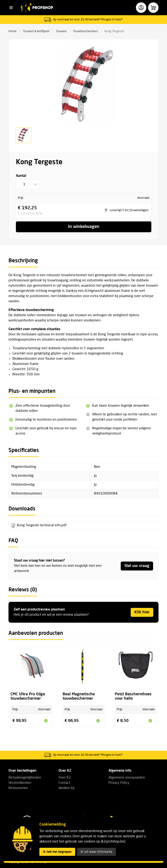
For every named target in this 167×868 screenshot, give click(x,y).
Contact (64, 783)
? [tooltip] (106, 211)
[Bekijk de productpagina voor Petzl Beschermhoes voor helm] (136, 669)
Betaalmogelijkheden (25, 778)
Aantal (21, 176)
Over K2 (65, 778)
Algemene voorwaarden (127, 778)
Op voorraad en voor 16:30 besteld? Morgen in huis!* (88, 20)
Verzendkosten (20, 783)
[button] (11, 8)
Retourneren (18, 788)
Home (13, 31)
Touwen (61, 31)
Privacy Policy (119, 783)
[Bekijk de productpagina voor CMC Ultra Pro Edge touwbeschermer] (31, 669)
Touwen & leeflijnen (36, 31)
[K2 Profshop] (37, 8)
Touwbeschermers (86, 31)
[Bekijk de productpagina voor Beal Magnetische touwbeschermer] (83, 669)
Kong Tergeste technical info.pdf (42, 525)
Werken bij (66, 788)
